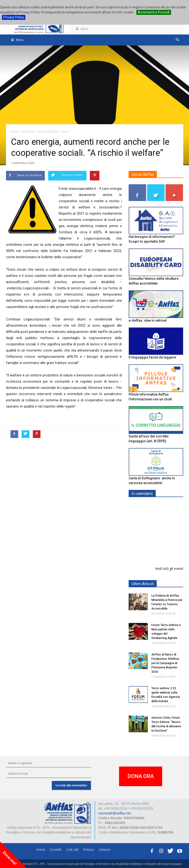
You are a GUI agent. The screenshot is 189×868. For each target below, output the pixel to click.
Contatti (56, 850)
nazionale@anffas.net (115, 813)
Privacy (89, 850)
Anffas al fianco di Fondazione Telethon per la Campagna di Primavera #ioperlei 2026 (165, 663)
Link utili (72, 850)
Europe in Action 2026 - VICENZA (166, 511)
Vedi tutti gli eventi (169, 568)
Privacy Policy (14, 17)
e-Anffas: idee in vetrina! (148, 320)
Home (41, 850)
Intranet (105, 850)
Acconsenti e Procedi (154, 12)
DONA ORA (141, 776)
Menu (82, 29)
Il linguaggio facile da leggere (152, 357)
